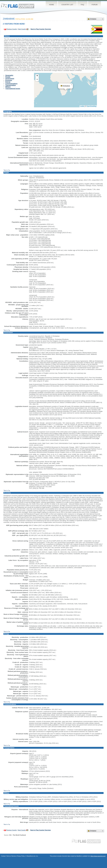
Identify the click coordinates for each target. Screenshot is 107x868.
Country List (67, 5)
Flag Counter (18, 6)
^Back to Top (7, 170)
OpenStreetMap (92, 106)
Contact (3, 856)
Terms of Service (11, 856)
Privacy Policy (21, 856)
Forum (94, 5)
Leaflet (82, 106)
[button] (72, 85)
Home (51, 5)
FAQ (82, 5)
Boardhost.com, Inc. (33, 856)
